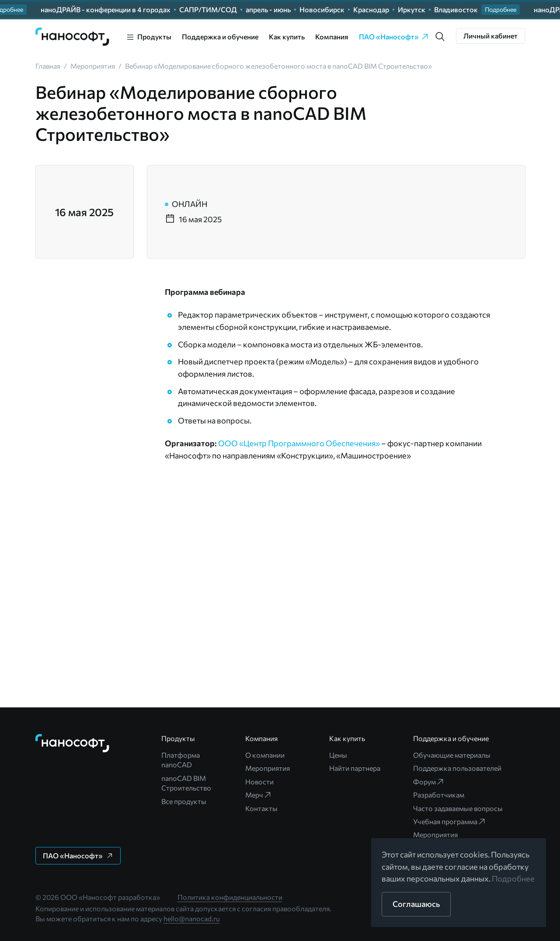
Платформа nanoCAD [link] (181, 760)
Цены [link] (338, 755)
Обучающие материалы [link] (452, 755)
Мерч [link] (259, 795)
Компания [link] (332, 37)
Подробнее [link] (513, 878)
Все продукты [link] (184, 801)
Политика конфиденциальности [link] (230, 897)
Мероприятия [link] (268, 768)
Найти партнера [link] (355, 768)
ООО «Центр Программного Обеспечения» (299, 443)
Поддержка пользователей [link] (457, 768)
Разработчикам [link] (439, 795)
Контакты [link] (261, 808)
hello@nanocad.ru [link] (192, 918)
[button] (501, 10)
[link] (73, 37)
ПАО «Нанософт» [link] (394, 37)
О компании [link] (265, 755)
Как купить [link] (287, 37)
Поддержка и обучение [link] (220, 37)
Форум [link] (429, 782)
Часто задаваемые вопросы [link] (458, 808)
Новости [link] (259, 782)
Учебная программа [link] (450, 822)
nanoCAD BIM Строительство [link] (186, 783)
